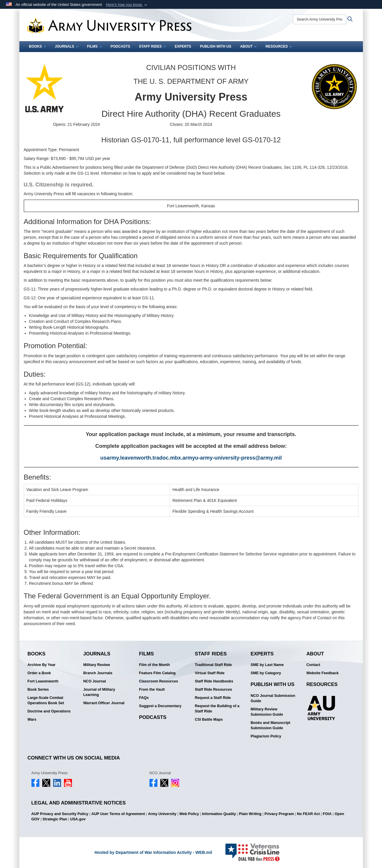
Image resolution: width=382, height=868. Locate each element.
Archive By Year (42, 665)
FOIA (327, 814)
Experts (183, 46)
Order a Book (39, 673)
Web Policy (189, 814)
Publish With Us (216, 46)
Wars (32, 720)
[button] (127, 5)
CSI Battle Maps (209, 720)
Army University (162, 814)
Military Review (97, 665)
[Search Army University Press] (320, 19)
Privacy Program (279, 814)
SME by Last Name (267, 665)
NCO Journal (95, 681)
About (249, 46)
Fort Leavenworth (43, 681)
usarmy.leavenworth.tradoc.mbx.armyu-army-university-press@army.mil (191, 458)
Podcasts (121, 46)
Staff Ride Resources (214, 690)
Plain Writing (250, 814)
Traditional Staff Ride (213, 665)
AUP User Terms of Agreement (118, 814)
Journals (67, 46)
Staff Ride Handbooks (214, 681)
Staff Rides (152, 46)
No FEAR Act (308, 814)
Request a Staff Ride (213, 698)
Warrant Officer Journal (104, 703)
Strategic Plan (55, 819)
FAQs (144, 698)
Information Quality (219, 814)
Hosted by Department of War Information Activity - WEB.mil (153, 852)
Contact (313, 665)
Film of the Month (155, 665)
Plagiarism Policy (266, 736)
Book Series (38, 690)
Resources (279, 46)
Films (95, 46)
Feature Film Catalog (158, 673)
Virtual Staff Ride (210, 673)
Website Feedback (323, 673)
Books (38, 46)
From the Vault (152, 690)
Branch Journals (98, 673)
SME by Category (266, 673)
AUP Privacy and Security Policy (60, 814)
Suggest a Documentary (160, 706)
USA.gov (78, 819)
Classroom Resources (159, 681)
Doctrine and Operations (49, 711)
